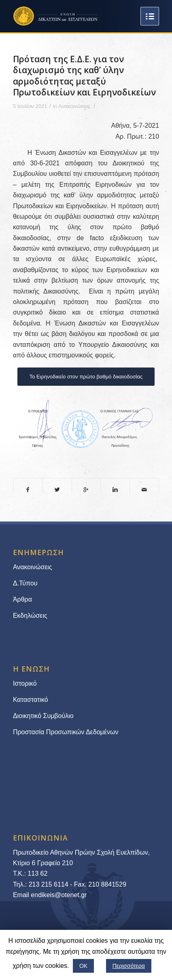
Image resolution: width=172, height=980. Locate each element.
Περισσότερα (129, 966)
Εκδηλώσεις (30, 616)
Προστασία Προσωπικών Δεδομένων (66, 732)
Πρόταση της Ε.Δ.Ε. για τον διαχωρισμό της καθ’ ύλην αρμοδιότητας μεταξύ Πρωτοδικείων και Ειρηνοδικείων (84, 76)
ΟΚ (83, 966)
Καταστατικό (31, 700)
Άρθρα (22, 599)
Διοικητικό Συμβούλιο (43, 716)
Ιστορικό (25, 683)
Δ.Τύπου (25, 583)
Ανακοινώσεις (74, 106)
